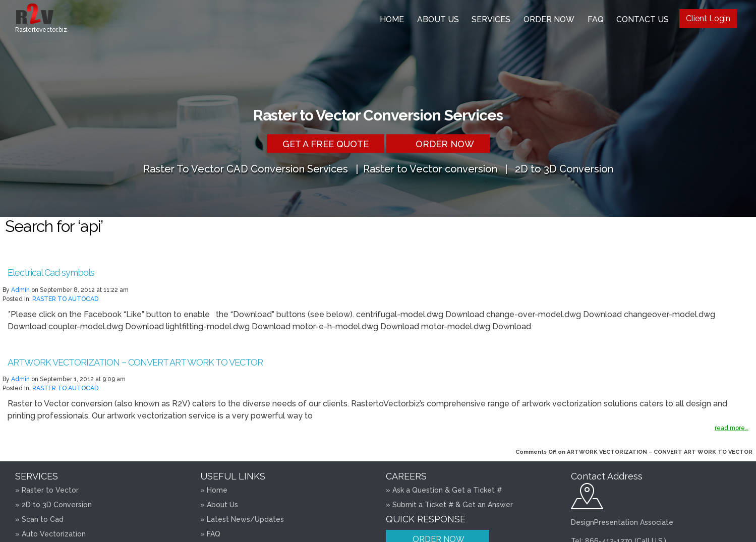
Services (491, 19)
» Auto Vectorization (50, 534)
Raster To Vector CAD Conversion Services (246, 168)
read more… (732, 428)
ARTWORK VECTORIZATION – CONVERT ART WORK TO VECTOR (135, 362)
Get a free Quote (326, 143)
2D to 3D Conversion (564, 168)
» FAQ (210, 534)
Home (392, 19)
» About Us (219, 505)
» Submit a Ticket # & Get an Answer (449, 505)
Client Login (708, 18)
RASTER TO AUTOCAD (65, 299)
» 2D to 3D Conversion (53, 505)
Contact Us (643, 19)
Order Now (549, 19)
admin (20, 290)
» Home (214, 490)
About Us (438, 19)
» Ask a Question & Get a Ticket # (444, 490)
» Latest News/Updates (242, 519)
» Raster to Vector (47, 490)
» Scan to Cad (39, 519)
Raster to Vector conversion (430, 168)
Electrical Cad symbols (51, 273)
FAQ (596, 19)
